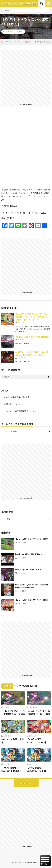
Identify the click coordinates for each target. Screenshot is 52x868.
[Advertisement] (26, 76)
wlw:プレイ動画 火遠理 (13, 741)
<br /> (26, 149)
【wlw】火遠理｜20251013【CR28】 (37, 769)
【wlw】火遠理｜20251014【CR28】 (12, 769)
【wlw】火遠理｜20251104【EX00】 (37, 741)
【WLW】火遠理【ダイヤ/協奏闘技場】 (33, 337)
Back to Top (26, 783)
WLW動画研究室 (33, 863)
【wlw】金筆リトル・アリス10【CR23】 (32, 539)
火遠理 (20, 32)
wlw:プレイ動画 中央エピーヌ (28, 570)
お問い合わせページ (12, 404)
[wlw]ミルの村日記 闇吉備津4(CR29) (30, 554)
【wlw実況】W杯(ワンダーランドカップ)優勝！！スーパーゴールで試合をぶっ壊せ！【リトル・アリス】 (32, 317)
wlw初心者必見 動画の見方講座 (17, 397)
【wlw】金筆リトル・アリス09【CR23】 (32, 600)
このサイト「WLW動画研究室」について (21, 411)
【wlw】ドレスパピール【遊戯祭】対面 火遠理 (13, 712)
